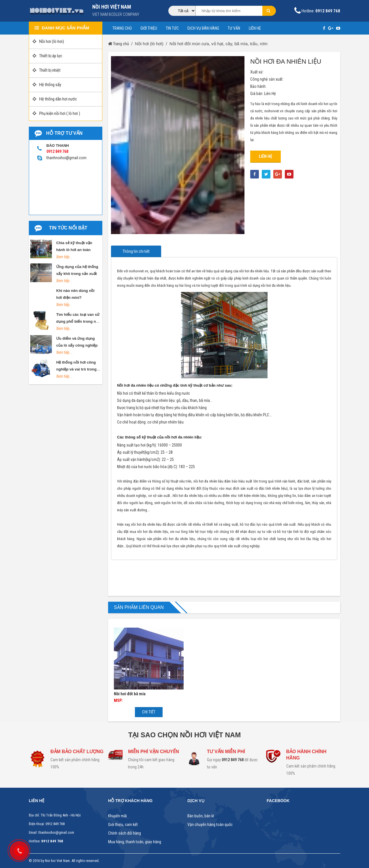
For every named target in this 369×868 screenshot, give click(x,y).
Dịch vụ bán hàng (203, 28)
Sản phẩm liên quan (139, 607)
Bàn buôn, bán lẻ (201, 816)
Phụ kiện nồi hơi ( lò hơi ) (56, 113)
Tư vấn (234, 28)
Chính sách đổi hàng (125, 833)
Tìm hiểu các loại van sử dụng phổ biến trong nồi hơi (78, 321)
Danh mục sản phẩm (62, 28)
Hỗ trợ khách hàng (130, 801)
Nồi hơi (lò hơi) (48, 41)
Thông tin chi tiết (136, 251)
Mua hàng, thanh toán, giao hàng (135, 842)
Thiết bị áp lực (47, 56)
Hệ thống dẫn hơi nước (55, 99)
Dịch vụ (196, 801)
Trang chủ (122, 28)
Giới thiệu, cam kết (123, 825)
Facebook (278, 801)
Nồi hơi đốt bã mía (130, 694)
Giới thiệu (149, 28)
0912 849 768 (233, 760)
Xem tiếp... (65, 257)
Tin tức (172, 28)
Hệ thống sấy (47, 85)
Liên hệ (255, 28)
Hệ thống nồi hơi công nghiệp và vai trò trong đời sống (76, 369)
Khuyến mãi (117, 816)
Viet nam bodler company (116, 14)
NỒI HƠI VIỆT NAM (112, 7)
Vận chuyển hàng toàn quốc (210, 825)
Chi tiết (149, 712)
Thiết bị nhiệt (47, 70)
